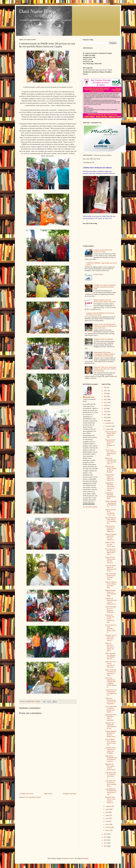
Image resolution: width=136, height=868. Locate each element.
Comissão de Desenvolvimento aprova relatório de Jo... (111, 601)
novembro (109, 426)
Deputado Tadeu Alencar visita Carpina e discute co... (110, 800)
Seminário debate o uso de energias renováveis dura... (111, 585)
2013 (106, 837)
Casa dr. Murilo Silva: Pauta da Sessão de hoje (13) (110, 742)
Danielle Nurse (90, 397)
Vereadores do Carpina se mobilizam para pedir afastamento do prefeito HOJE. (104, 287)
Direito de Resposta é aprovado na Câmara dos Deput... (110, 647)
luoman (72, 858)
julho (107, 812)
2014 (106, 834)
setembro (109, 806)
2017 (106, 415)
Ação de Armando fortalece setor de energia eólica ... (111, 576)
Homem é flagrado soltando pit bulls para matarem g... (111, 537)
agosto (108, 809)
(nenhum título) (98, 274)
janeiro (108, 830)
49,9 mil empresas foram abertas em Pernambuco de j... (111, 520)
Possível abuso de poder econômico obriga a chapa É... (110, 629)
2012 (106, 840)
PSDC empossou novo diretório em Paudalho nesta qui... (110, 656)
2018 (106, 412)
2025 (106, 391)
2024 (106, 394)
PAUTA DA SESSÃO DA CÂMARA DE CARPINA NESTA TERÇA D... (111, 683)
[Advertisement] (48, 776)
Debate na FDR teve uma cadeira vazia (110, 544)
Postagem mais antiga (69, 794)
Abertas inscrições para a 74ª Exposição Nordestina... (111, 609)
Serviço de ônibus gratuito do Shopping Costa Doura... (111, 568)
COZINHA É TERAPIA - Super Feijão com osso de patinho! (110, 487)
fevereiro (108, 827)
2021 (106, 403)
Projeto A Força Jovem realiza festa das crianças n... (110, 560)
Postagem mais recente (26, 794)
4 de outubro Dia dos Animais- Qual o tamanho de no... (111, 783)
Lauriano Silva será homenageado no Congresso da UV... (111, 693)
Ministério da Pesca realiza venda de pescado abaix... (111, 767)
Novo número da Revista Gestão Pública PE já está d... (110, 552)
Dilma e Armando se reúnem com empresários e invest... (110, 673)
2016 (106, 418)
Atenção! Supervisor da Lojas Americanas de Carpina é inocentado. (105, 301)
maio (107, 818)
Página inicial (48, 794)
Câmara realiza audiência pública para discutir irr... (110, 477)
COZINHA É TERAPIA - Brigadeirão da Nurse (110, 496)
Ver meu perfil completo (90, 507)
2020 (106, 406)
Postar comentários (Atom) (33, 797)
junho (107, 815)
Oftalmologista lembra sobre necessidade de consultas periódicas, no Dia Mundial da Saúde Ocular (104, 354)
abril (107, 821)
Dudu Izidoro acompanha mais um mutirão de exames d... (111, 759)
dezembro (109, 423)
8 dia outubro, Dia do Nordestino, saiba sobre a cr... (111, 775)
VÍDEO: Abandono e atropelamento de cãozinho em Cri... (111, 504)
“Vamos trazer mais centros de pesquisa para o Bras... (111, 453)
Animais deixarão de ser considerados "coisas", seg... (110, 512)
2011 (105, 843)
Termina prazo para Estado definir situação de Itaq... (111, 434)
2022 (106, 399)
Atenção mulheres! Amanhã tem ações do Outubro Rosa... (111, 734)
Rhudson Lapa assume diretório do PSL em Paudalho (111, 469)
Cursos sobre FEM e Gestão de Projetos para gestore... (111, 709)
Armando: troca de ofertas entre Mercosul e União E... (111, 638)
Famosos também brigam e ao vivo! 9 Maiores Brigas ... (111, 593)
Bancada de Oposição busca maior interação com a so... (111, 461)
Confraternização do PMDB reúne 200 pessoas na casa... (111, 792)
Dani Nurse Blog (36, 11)
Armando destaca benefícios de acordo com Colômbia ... (110, 750)
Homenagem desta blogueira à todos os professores (111, 717)
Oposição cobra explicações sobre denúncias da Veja (111, 726)
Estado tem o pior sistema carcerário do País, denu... (110, 664)
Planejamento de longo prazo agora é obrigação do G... (110, 444)
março (108, 824)
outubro (108, 429)
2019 (106, 409)
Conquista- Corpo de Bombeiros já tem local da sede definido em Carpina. (100, 314)
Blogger (86, 858)
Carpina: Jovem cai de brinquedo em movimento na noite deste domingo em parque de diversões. (105, 326)
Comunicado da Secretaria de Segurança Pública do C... (110, 529)
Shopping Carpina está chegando (103, 339)
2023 (106, 397)
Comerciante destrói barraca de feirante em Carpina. (103, 251)
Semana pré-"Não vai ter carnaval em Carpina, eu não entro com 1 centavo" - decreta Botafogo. (105, 369)
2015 (106, 421)
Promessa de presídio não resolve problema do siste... (110, 619)
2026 (106, 387)
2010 (106, 846)
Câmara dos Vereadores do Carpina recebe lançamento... (110, 701)
